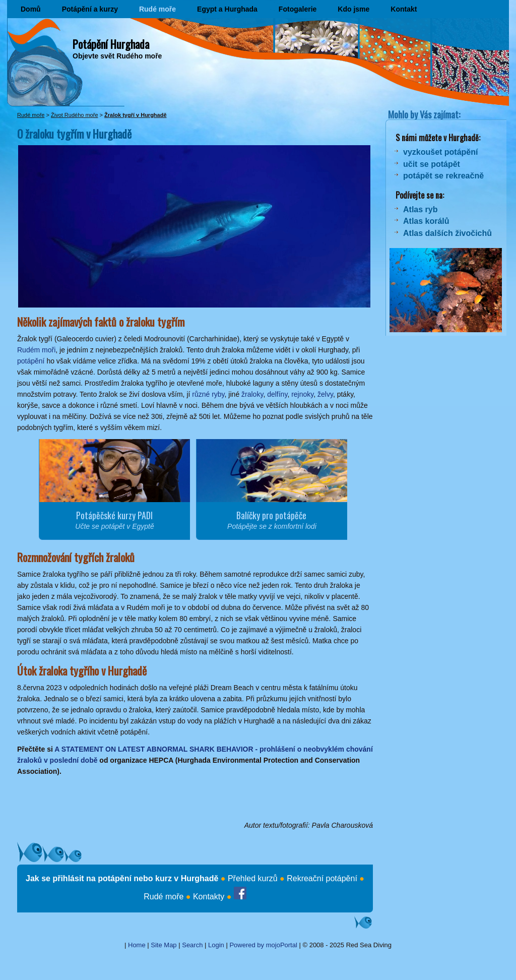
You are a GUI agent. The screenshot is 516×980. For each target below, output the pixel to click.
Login (216, 945)
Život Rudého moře (75, 115)
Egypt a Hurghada (227, 9)
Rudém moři (36, 350)
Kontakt (404, 9)
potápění (31, 361)
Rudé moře (157, 9)
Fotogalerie (298, 9)
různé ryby (208, 394)
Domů (31, 9)
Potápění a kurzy (90, 9)
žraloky (252, 394)
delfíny (277, 394)
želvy (325, 394)
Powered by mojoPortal (263, 945)
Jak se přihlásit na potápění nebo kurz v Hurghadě (122, 878)
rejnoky (302, 394)
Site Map (164, 945)
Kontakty (209, 897)
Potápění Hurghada (111, 44)
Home (137, 945)
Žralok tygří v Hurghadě (135, 115)
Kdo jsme (353, 9)
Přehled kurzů (253, 878)
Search (192, 945)
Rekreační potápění (322, 878)
